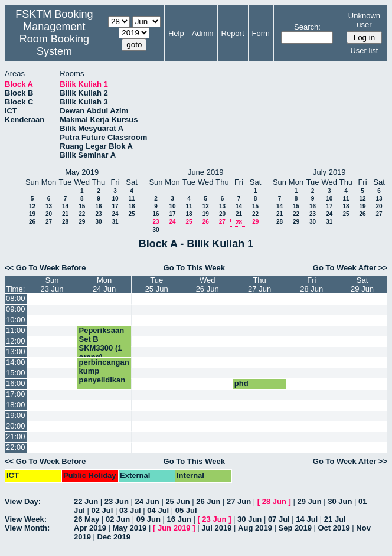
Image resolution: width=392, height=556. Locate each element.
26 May (86, 519)
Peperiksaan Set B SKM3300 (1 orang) (101, 344)
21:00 (16, 436)
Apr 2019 (90, 528)
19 (32, 214)
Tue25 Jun (157, 284)
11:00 (16, 330)
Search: (307, 27)
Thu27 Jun (259, 284)
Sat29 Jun (362, 284)
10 (115, 199)
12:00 (16, 341)
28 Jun (274, 501)
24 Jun (147, 501)
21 (65, 214)
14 (65, 206)
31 (115, 222)
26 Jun (208, 501)
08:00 (16, 298)
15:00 (16, 373)
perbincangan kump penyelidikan (104, 371)
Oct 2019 (334, 528)
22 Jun (86, 501)
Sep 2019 (295, 528)
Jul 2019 (216, 528)
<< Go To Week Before (45, 268)
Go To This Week (194, 268)
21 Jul (335, 519)
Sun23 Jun (52, 284)
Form (261, 33)
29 (82, 222)
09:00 (16, 309)
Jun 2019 (174, 528)
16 (98, 206)
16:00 (16, 383)
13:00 (16, 351)
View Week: (26, 519)
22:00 (16, 447)
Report (233, 33)
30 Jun (340, 501)
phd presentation (257, 388)
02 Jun (118, 519)
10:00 (16, 320)
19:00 (16, 415)
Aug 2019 (255, 528)
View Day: (23, 501)
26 (32, 222)
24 (115, 214)
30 (98, 222)
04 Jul (158, 510)
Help (176, 33)
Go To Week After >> (350, 268)
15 (82, 206)
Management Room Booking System (54, 39)
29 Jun (309, 501)
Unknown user (364, 20)
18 (131, 206)
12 (32, 206)
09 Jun (148, 519)
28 (65, 222)
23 (98, 214)
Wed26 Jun (208, 284)
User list (364, 50)
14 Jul (307, 519)
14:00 (16, 362)
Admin (203, 33)
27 (49, 222)
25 (131, 214)
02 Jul (102, 510)
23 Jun (117, 501)
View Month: (27, 528)
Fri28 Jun (311, 284)
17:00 (16, 394)
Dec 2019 (114, 537)
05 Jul (186, 510)
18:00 (16, 405)
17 (115, 206)
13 (49, 206)
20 (49, 214)
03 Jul (130, 510)
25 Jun (177, 501)
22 (82, 214)
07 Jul (279, 519)
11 (131, 199)
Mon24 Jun (104, 284)
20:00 (16, 426)
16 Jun (179, 519)
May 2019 (130, 528)
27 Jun (239, 501)
